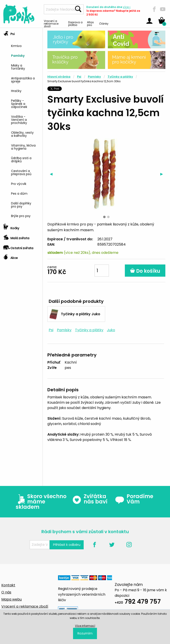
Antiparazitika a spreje (23, 79)
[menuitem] (25, 45)
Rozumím (85, 633)
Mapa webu (12, 599)
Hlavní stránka (59, 77)
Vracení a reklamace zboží (51, 23)
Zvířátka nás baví (90, 499)
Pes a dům (19, 193)
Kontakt (8, 585)
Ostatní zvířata (18, 247)
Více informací (85, 626)
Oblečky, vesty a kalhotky (22, 134)
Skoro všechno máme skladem (41, 502)
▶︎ (163, 174)
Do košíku (145, 271)
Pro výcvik (19, 183)
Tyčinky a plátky (120, 77)
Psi (9, 32)
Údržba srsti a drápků (21, 159)
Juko (111, 330)
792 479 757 (138, 602)
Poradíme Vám (134, 499)
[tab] (21, 125)
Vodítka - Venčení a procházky (19, 119)
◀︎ (52, 174)
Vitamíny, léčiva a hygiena (23, 147)
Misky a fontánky (18, 67)
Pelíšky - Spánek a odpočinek (19, 103)
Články (104, 23)
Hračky (16, 91)
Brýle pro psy (21, 216)
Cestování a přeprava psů (21, 172)
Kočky (11, 227)
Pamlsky (18, 55)
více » (127, 7)
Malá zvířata (16, 237)
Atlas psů (90, 23)
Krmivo (16, 46)
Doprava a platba (75, 23)
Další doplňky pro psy (21, 205)
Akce (11, 256)
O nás (6, 592)
